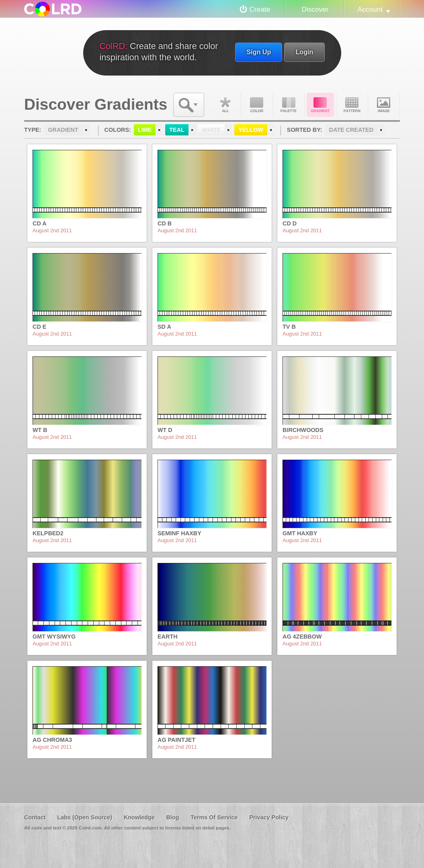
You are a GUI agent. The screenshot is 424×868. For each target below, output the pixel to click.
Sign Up (259, 52)
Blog (172, 817)
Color (257, 105)
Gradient (320, 105)
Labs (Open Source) (85, 817)
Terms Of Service (214, 817)
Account (370, 9)
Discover (315, 9)
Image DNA (384, 105)
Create (260, 9)
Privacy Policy (269, 817)
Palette (289, 105)
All (225, 105)
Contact (35, 817)
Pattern (352, 105)
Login (304, 52)
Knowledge (139, 817)
